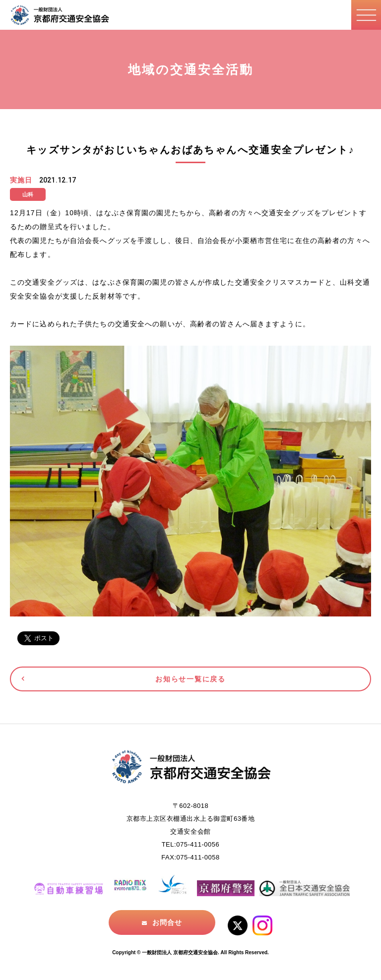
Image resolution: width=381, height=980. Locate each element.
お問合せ (167, 922)
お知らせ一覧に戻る (190, 679)
